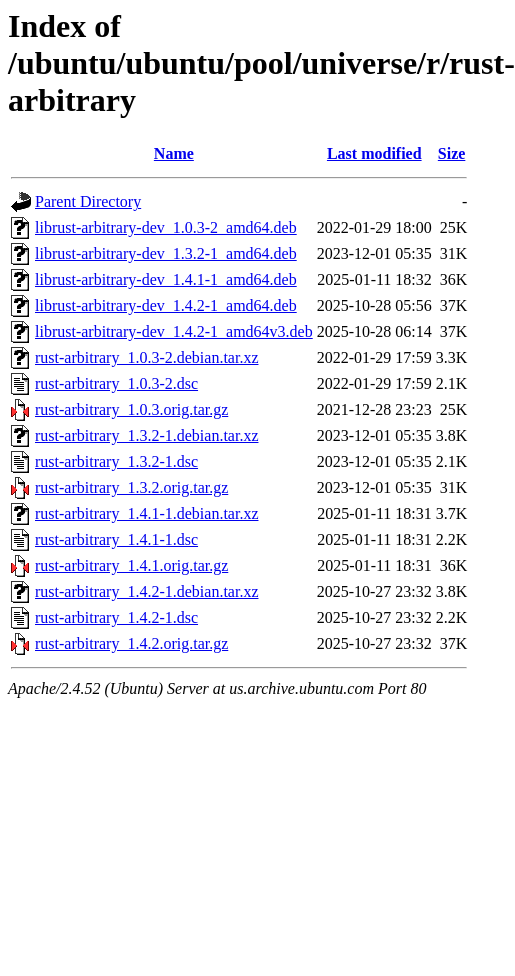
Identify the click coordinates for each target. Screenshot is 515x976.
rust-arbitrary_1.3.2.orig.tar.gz (131, 487)
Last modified (374, 153)
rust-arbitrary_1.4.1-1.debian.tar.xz (146, 513)
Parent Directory (88, 201)
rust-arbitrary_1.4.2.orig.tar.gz (131, 643)
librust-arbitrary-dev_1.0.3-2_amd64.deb (166, 227)
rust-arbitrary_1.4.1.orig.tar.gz (131, 565)
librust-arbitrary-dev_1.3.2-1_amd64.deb (166, 253)
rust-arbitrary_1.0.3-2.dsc (116, 383)
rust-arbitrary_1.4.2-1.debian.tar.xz (146, 591)
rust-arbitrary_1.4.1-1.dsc (116, 539)
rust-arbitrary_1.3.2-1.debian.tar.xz (146, 435)
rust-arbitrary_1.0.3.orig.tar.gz (131, 409)
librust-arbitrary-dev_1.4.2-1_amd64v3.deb (174, 331)
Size (452, 153)
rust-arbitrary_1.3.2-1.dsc (116, 461)
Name (174, 153)
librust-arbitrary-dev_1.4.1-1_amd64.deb (166, 279)
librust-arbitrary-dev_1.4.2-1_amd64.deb (166, 305)
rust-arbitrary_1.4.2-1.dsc (116, 617)
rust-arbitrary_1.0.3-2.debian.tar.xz (146, 357)
